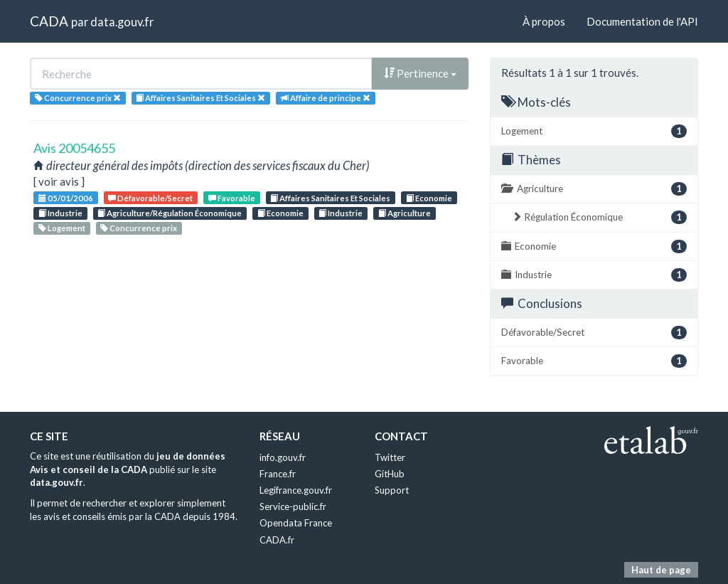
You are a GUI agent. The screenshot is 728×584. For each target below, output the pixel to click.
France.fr (278, 474)
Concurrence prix (139, 228)
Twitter (390, 457)
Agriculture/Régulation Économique (170, 213)
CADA (49, 21)
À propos (544, 21)
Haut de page (661, 570)
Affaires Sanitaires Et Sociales (330, 198)
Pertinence (420, 73)
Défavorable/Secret (150, 198)
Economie (429, 198)
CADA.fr (277, 540)
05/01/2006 (66, 198)
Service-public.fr (293, 506)
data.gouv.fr (122, 22)
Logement (62, 228)
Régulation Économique (599, 217)
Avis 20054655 (74, 148)
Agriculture (405, 213)
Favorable (232, 198)
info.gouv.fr (283, 457)
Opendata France (296, 523)
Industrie (60, 213)
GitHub (390, 474)
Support (392, 490)
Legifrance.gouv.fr (296, 490)
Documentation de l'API (642, 21)
